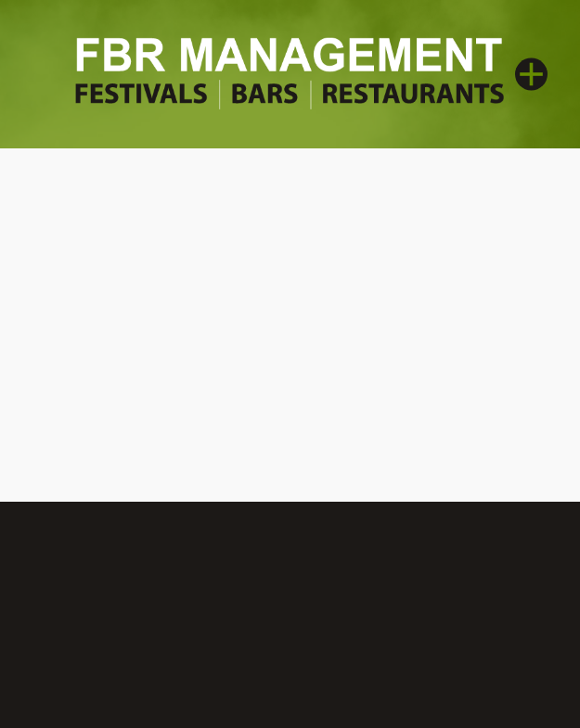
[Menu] (531, 74)
